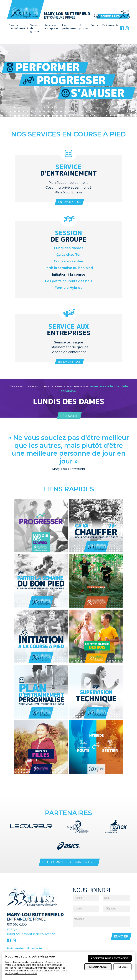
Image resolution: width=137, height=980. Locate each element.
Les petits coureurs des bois (68, 281)
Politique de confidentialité (24, 942)
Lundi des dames (69, 248)
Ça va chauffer (68, 255)
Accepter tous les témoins (110, 958)
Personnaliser (98, 967)
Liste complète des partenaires (69, 856)
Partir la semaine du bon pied (69, 268)
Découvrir (69, 416)
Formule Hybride (69, 288)
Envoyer (121, 930)
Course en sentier (69, 261)
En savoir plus (69, 202)
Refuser (123, 967)
